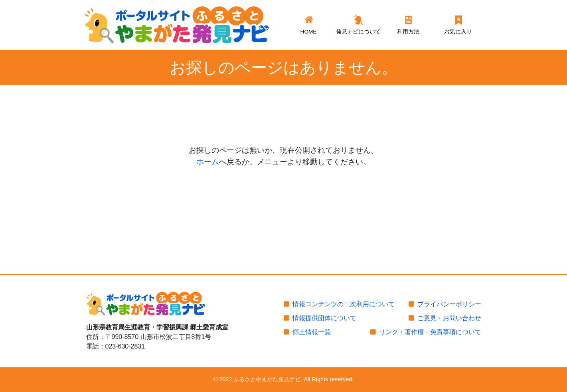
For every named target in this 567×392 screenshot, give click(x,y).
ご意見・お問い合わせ (449, 318)
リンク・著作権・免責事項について (430, 332)
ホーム (208, 162)
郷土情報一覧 (312, 332)
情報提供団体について (324, 318)
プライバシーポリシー (449, 304)
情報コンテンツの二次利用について (344, 304)
